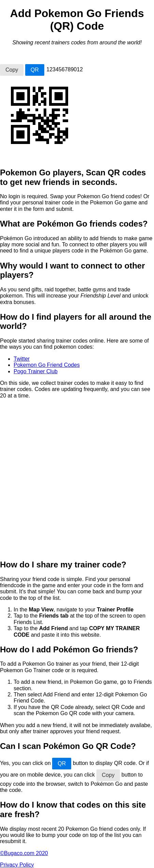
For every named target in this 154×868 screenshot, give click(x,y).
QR (35, 70)
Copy (12, 70)
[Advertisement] (77, 476)
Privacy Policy (17, 865)
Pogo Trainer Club (36, 371)
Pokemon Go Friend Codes (47, 365)
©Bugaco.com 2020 (24, 853)
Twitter (22, 359)
